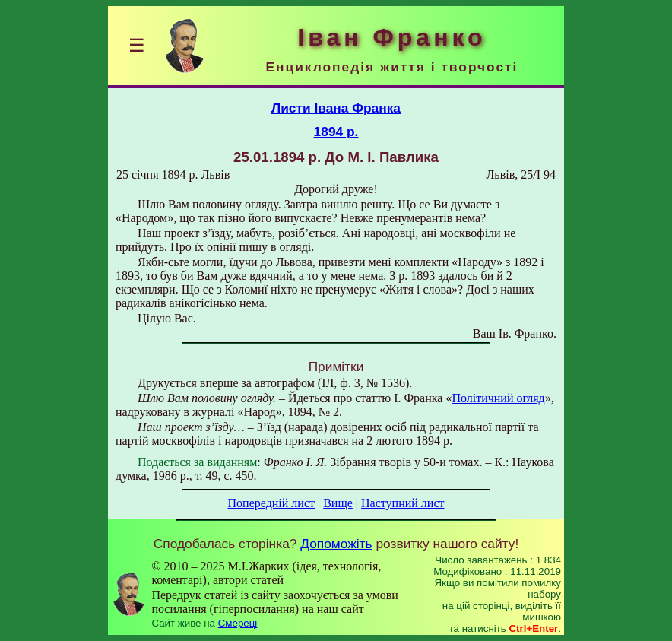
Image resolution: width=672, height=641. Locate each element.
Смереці (238, 623)
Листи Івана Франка (336, 108)
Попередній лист (271, 503)
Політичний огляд (498, 398)
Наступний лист (403, 503)
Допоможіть (336, 544)
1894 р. (336, 132)
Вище (338, 503)
